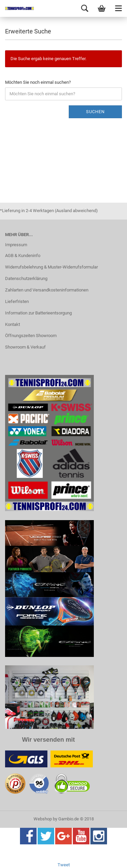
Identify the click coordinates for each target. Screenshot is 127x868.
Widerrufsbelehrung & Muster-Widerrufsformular (51, 267)
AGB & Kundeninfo (23, 256)
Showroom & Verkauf (25, 347)
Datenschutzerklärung (26, 278)
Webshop (43, 819)
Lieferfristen (17, 301)
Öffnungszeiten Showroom (31, 336)
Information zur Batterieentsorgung (38, 313)
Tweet (64, 865)
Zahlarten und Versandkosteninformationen (47, 290)
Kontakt (13, 324)
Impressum (16, 245)
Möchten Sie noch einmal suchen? (38, 82)
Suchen (95, 112)
